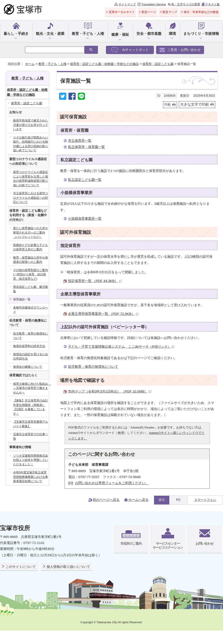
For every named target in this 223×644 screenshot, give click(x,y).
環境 (172, 34)
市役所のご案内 (131, 543)
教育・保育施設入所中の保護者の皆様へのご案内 (31, 260)
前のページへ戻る (106, 500)
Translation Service (154, 4)
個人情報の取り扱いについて (68, 567)
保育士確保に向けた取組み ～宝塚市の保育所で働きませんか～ (31, 388)
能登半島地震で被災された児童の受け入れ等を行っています (31, 125)
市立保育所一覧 (80, 141)
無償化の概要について (28, 367)
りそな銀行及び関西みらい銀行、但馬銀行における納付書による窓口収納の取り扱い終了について (31, 144)
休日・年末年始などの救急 (201, 12)
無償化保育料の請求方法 (29, 346)
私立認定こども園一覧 (85, 180)
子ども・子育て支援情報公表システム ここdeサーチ (121, 346)
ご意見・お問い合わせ (184, 50)
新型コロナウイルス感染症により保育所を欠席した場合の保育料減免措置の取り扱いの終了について (31, 179)
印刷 (167, 105)
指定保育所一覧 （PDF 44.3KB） (95, 281)
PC (178, 500)
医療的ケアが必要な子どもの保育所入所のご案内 (31, 247)
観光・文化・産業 (50, 34)
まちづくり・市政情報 (201, 34)
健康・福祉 (120, 34)
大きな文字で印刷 (194, 104)
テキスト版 (212, 4)
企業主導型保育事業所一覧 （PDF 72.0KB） (103, 314)
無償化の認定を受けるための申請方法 (31, 356)
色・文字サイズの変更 (186, 4)
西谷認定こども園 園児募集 (31, 289)
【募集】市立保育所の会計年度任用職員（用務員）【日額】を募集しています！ (31, 407)
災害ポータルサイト (122, 12)
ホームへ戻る (138, 500)
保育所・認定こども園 (158, 64)
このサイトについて (21, 567)
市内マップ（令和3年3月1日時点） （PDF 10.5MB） (110, 391)
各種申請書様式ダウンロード (31, 310)
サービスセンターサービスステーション (168, 545)
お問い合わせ (205, 543)
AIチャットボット (135, 50)
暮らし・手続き (16, 34)
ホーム (30, 64)
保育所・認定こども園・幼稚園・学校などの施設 (104, 64)
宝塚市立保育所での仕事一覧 (31, 436)
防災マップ (170, 12)
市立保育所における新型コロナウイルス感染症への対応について (31, 198)
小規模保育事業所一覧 (85, 218)
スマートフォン (205, 500)
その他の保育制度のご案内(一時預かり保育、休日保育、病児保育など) (31, 274)
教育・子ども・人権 (88, 34)
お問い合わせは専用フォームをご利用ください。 (112, 483)
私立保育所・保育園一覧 (86, 147)
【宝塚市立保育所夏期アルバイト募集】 (31, 424)
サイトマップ (127, 4)
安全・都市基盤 (149, 34)
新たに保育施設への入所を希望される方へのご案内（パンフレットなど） (31, 232)
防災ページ (149, 12)
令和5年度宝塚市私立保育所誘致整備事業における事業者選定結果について (31, 477)
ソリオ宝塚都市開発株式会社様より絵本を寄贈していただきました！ (31, 460)
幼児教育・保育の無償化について (93, 367)
